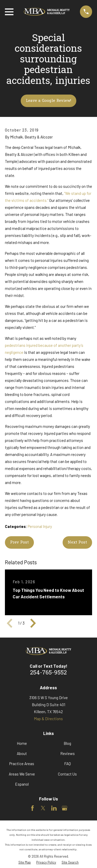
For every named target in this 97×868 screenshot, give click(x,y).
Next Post (77, 542)
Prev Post (19, 542)
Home (22, 743)
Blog (67, 743)
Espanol (22, 784)
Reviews (68, 753)
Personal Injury (40, 526)
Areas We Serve (22, 774)
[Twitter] (43, 808)
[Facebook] (32, 808)
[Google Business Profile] (65, 808)
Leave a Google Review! (48, 101)
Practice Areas (22, 764)
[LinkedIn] (54, 808)
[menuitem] (25, 862)
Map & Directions (48, 719)
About (22, 753)
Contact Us (67, 774)
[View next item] (33, 623)
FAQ (68, 764)
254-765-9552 (48, 673)
